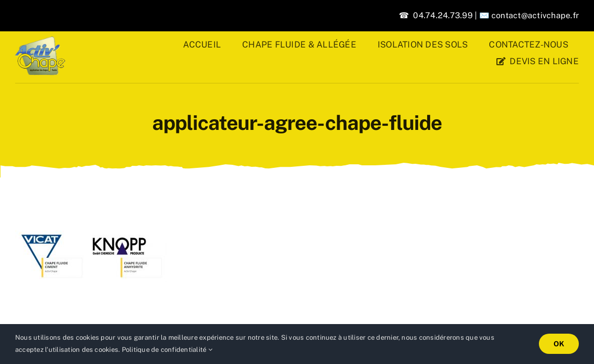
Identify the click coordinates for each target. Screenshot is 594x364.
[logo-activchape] (40, 40)
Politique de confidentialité (167, 350)
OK (559, 344)
